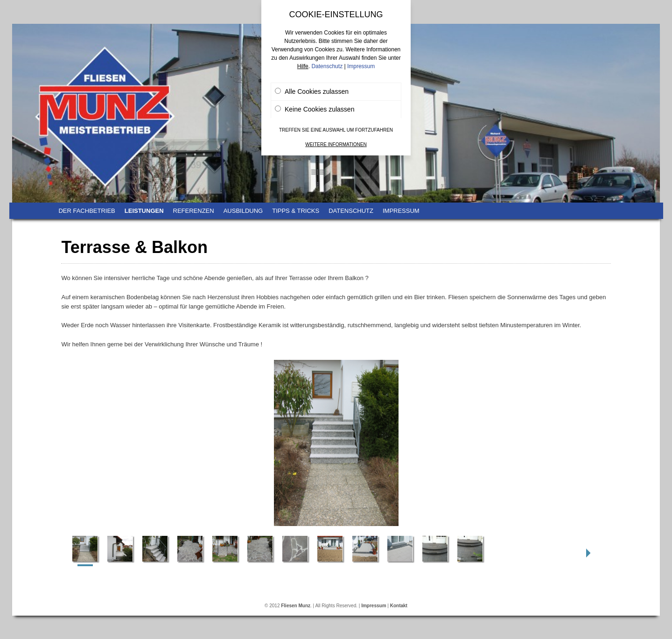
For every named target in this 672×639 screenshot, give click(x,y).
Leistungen (144, 211)
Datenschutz (351, 211)
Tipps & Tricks (296, 211)
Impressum (401, 211)
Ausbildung (243, 211)
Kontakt (399, 606)
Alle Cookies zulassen (312, 91)
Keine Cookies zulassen (315, 109)
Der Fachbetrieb (87, 211)
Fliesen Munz (296, 606)
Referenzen (194, 211)
